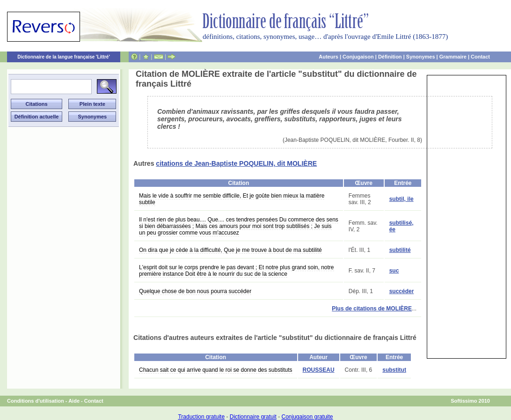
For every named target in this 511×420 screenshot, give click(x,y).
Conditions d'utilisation (36, 401)
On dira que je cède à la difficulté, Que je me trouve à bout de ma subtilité (230, 250)
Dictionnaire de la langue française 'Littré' (64, 57)
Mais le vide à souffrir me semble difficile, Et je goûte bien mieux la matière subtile (232, 199)
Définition (390, 57)
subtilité (400, 250)
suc (394, 271)
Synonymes (421, 57)
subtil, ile (401, 199)
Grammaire (453, 57)
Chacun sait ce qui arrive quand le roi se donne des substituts (216, 370)
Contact (480, 57)
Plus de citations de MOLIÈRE (372, 309)
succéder (402, 291)
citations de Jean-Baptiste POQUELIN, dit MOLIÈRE (236, 163)
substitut (394, 370)
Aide (74, 401)
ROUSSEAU (319, 370)
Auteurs (328, 57)
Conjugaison (358, 57)
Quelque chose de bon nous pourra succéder (195, 291)
